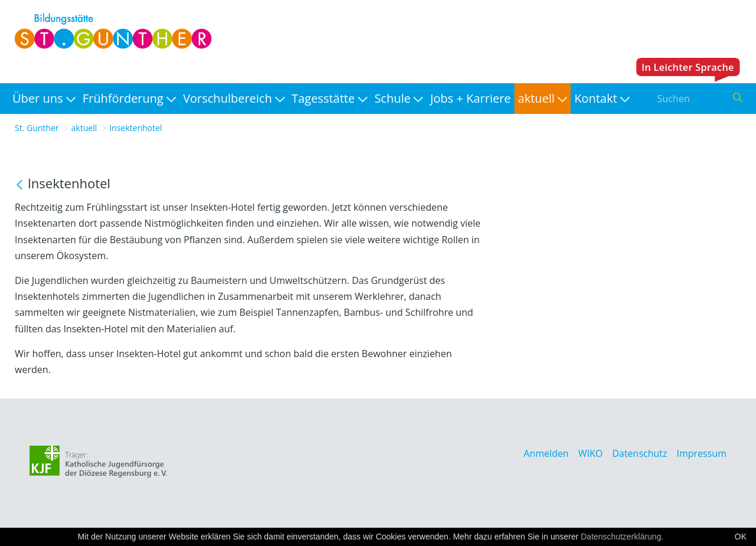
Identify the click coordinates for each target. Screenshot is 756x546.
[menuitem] (44, 99)
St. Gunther (37, 128)
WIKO (590, 453)
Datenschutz (639, 453)
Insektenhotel (136, 128)
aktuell (84, 128)
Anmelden (546, 453)
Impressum (702, 453)
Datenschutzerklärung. (622, 537)
